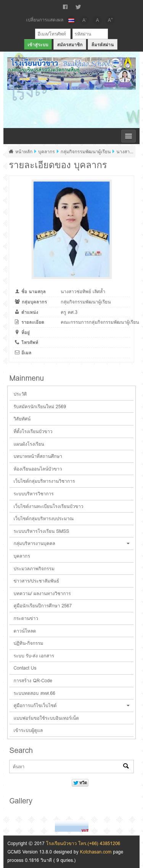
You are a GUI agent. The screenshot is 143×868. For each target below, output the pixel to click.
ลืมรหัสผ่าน (103, 45)
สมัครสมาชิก (70, 45)
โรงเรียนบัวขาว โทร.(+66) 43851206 (83, 843)
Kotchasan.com (96, 852)
